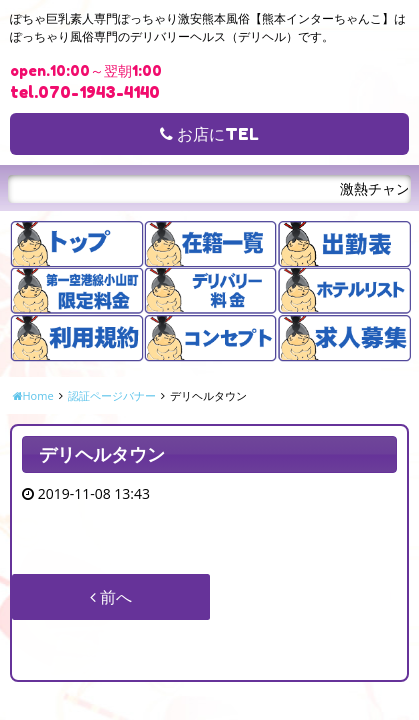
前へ (111, 597)
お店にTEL (209, 134)
